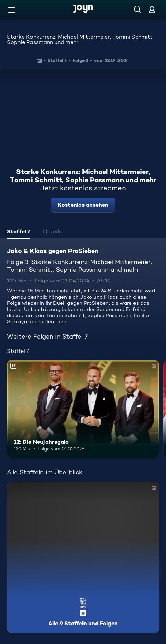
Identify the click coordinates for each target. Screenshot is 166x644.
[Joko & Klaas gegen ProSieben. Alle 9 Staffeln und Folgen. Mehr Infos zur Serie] (83, 557)
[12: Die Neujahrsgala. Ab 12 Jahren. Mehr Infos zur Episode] (83, 409)
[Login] (152, 9)
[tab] (18, 232)
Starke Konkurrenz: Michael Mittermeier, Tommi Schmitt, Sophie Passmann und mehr (80, 39)
